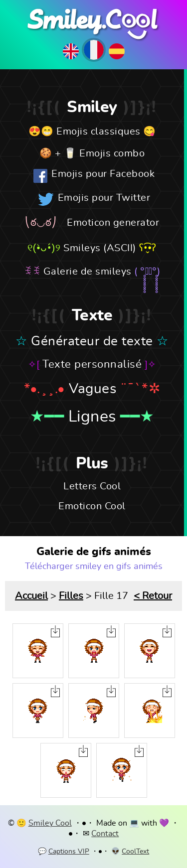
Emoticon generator (113, 223)
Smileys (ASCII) (100, 248)
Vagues (93, 389)
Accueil (31, 596)
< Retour (153, 596)
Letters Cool (92, 486)
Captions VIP (69, 852)
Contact (105, 834)
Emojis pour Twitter (104, 198)
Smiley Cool (50, 823)
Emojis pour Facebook (103, 174)
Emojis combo (112, 153)
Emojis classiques (98, 132)
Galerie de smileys (88, 272)
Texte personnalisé (92, 364)
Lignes (92, 417)
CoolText (135, 852)
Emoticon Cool (92, 506)
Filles (71, 596)
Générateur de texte (92, 341)
